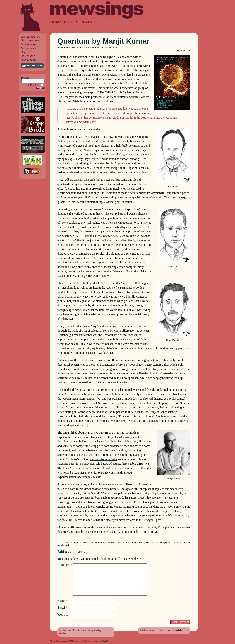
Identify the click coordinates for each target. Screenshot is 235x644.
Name (62, 601)
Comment (65, 565)
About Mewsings (30, 40)
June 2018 (185, 50)
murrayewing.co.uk (61, 22)
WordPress (107, 641)
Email (62, 608)
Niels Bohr (102, 48)
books (60, 48)
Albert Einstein (72, 48)
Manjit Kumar (88, 48)
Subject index (28, 48)
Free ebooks (28, 56)
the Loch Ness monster (104, 459)
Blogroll (25, 52)
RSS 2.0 (115, 543)
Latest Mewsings (30, 37)
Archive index (28, 44)
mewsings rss (89, 22)
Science (113, 48)
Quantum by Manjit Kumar (103, 41)
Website (63, 615)
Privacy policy (28, 60)
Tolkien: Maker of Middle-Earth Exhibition (163, 631)
